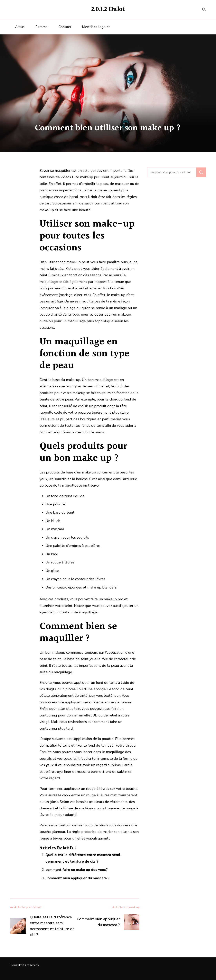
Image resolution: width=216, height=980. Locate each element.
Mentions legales (96, 27)
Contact (65, 27)
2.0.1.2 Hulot (108, 9)
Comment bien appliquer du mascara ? (77, 878)
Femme (42, 27)
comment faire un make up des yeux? (77, 870)
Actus (20, 27)
